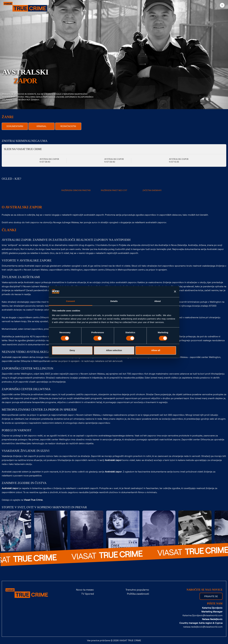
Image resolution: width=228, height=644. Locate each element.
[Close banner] (175, 292)
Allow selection (114, 350)
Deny (72, 350)
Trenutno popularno (137, 590)
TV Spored (88, 594)
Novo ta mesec (85, 590)
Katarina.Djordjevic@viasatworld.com (203, 615)
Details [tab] (114, 301)
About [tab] (158, 301)
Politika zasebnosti (138, 594)
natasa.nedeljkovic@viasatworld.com (203, 627)
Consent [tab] (70, 301)
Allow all (156, 350)
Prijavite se (211, 596)
